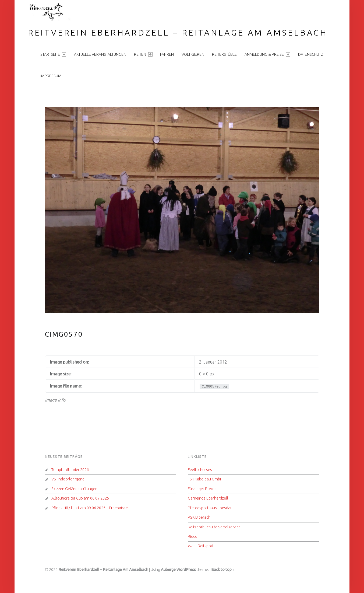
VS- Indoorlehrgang (68, 479)
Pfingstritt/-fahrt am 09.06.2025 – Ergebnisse (90, 508)
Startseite (53, 54)
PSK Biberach (199, 517)
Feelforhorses (200, 470)
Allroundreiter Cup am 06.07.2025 (80, 498)
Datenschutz (311, 54)
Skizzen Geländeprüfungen (74, 489)
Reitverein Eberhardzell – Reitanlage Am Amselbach (178, 33)
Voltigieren (193, 54)
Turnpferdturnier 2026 (70, 470)
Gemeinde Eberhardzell (208, 498)
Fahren (167, 54)
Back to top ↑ (223, 570)
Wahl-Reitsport (201, 546)
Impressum (51, 76)
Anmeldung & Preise (267, 54)
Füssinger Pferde (202, 489)
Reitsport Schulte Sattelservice (214, 527)
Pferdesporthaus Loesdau (210, 508)
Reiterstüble (224, 54)
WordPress (186, 570)
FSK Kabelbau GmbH (205, 479)
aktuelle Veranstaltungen (100, 54)
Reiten (143, 54)
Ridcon (194, 536)
